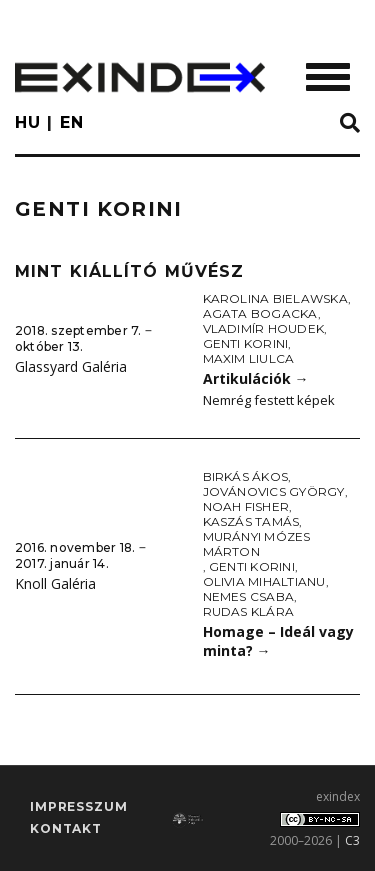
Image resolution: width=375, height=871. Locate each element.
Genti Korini (246, 343)
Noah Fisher (246, 506)
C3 (352, 840)
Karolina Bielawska (275, 298)
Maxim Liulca (249, 358)
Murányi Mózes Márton (257, 544)
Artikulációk (256, 378)
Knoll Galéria (55, 583)
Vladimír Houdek (264, 328)
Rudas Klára (249, 611)
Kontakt (66, 828)
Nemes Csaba (249, 596)
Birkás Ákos (246, 476)
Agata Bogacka (260, 313)
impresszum (78, 806)
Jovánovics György (274, 491)
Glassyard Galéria (71, 366)
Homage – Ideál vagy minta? (278, 641)
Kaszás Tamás (251, 521)
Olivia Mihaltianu (264, 581)
